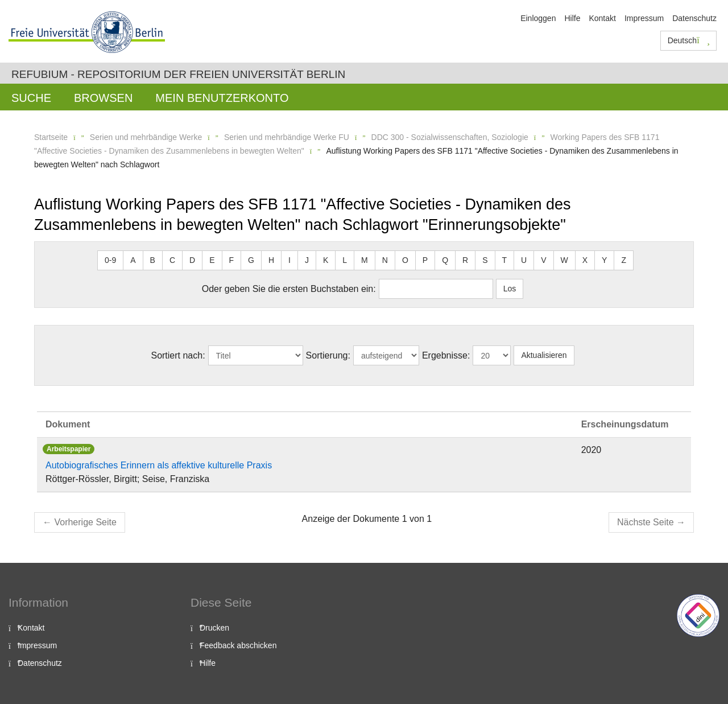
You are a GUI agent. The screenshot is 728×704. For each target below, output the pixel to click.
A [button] (133, 260)
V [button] (543, 260)
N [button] (385, 260)
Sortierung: (328, 355)
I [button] (289, 260)
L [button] (345, 260)
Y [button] (604, 260)
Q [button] (445, 260)
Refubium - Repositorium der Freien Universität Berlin (178, 74)
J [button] (307, 260)
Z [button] (624, 260)
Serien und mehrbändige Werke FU (287, 137)
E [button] (212, 260)
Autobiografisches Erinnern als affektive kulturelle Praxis (159, 465)
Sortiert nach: (178, 355)
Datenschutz (694, 18)
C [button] (172, 260)
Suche (31, 98)
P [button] (425, 260)
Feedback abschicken (238, 645)
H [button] (271, 260)
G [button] (251, 260)
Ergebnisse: (446, 355)
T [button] (505, 260)
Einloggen (538, 18)
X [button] (585, 260)
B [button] (153, 260)
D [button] (192, 260)
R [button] (465, 260)
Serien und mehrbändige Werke (146, 137)
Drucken (214, 628)
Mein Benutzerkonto (222, 98)
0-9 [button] (110, 260)
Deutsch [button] (689, 40)
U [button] (524, 260)
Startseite (51, 137)
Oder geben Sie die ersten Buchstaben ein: (289, 289)
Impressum (644, 18)
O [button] (405, 260)
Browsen (103, 98)
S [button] (485, 260)
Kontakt (602, 18)
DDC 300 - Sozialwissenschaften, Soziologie (450, 137)
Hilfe (572, 18)
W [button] (564, 260)
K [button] (326, 260)
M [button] (365, 260)
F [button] (232, 260)
